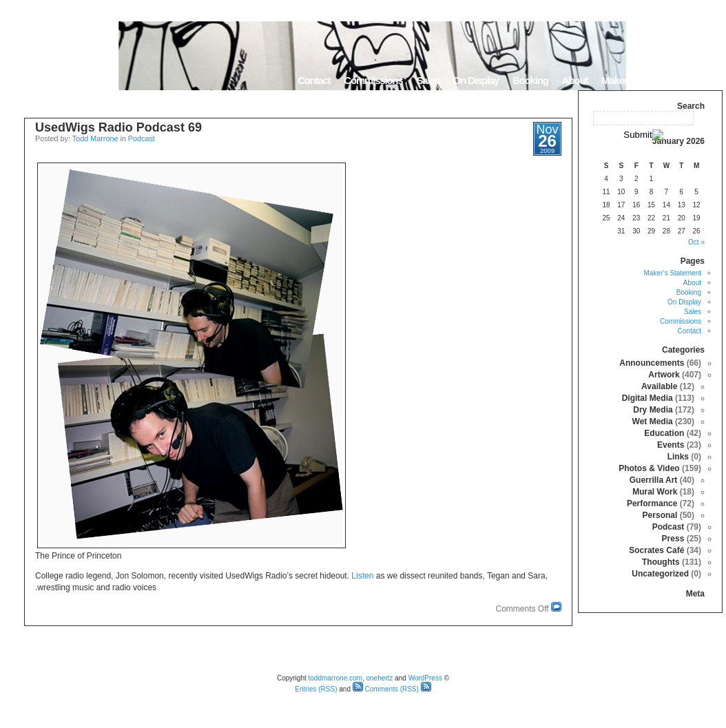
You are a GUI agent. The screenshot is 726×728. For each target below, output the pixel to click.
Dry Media (653, 410)
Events (671, 445)
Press (673, 539)
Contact (314, 80)
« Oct (696, 242)
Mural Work (655, 492)
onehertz (379, 678)
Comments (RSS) (386, 689)
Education (664, 433)
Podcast (142, 138)
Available (659, 386)
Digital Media (647, 398)
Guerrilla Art (654, 480)
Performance (652, 503)
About (575, 80)
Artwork (664, 375)
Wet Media (653, 422)
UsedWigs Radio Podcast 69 (118, 127)
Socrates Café (656, 550)
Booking (530, 80)
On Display (476, 80)
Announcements (652, 363)
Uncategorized (660, 574)
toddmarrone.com (335, 678)
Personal (660, 515)
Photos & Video (649, 468)
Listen (362, 576)
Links (678, 457)
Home (705, 80)
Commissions (373, 80)
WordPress (425, 678)
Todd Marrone (95, 138)
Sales (427, 80)
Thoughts (661, 562)
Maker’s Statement (640, 80)
